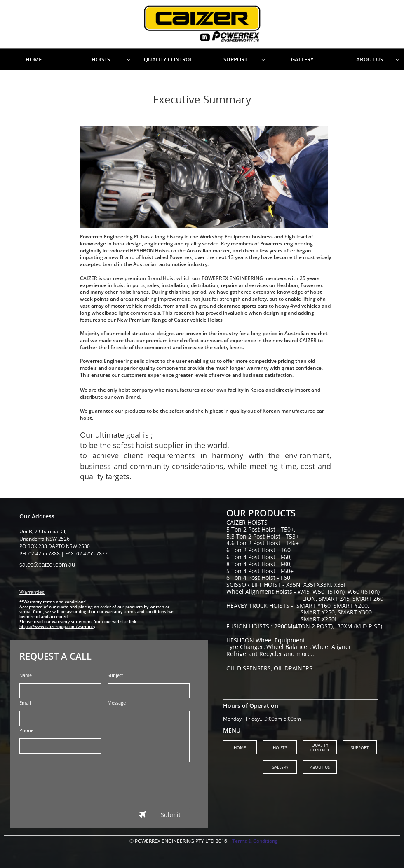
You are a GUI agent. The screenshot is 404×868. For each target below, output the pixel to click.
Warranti (29, 592)
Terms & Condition (254, 841)
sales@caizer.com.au (47, 565)
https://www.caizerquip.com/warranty (57, 626)
